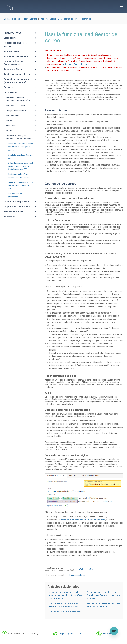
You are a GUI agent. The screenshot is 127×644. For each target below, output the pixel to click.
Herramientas (31, 19)
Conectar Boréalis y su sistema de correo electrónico (66, 19)
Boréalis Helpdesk (12, 19)
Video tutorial (10, 38)
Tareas (9, 131)
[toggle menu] (121, 7)
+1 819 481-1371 (107, 634)
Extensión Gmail (13, 116)
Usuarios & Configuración (16, 202)
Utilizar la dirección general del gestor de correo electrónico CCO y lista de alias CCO (20, 166)
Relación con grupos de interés (15, 44)
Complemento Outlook (16, 110)
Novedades (9, 217)
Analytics (8, 87)
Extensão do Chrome (15, 105)
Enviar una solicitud (77, 575)
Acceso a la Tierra (13, 69)
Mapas (9, 121)
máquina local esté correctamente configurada (83, 520)
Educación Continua (13, 212)
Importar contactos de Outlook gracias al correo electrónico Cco (21, 185)
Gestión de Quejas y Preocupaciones (14, 63)
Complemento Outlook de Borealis (65, 612)
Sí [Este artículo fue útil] (82, 569)
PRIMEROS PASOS (13, 33)
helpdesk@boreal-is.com (67, 634)
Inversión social (12, 51)
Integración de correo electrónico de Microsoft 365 (19, 99)
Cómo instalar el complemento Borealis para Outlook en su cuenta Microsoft (103, 595)
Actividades (11, 126)
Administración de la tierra (17, 74)
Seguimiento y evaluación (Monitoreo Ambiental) (16, 81)
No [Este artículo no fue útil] (92, 569)
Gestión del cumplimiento (16, 56)
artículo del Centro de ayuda (76, 64)
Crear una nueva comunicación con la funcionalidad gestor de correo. (21, 147)
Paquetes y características (17, 207)
